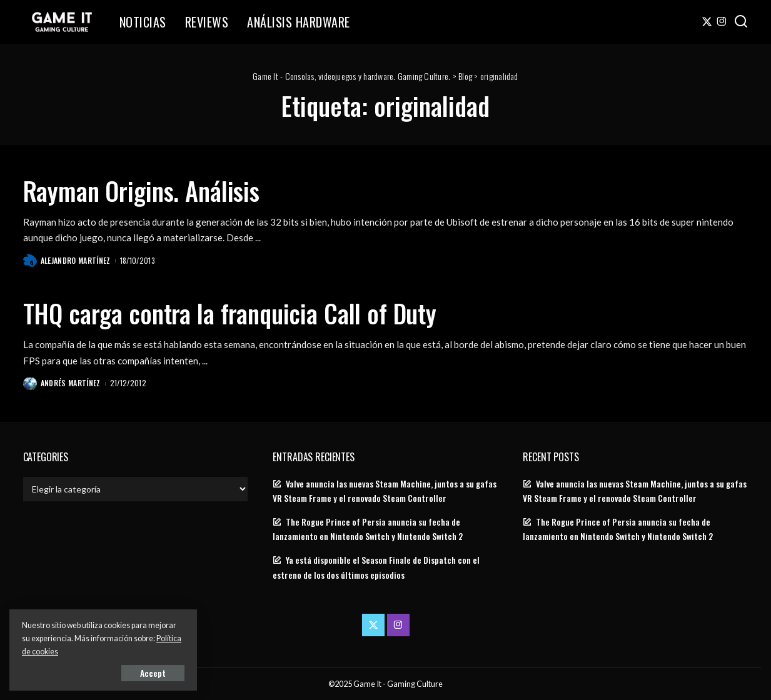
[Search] (741, 22)
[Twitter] (707, 22)
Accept (153, 673)
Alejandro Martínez (76, 260)
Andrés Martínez (71, 383)
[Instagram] (722, 22)
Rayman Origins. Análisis (141, 191)
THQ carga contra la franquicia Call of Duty (230, 313)
